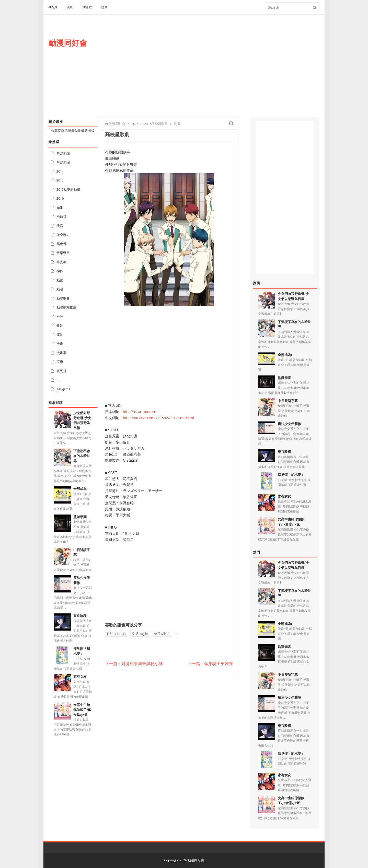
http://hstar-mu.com (140, 412)
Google (140, 633)
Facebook (116, 633)
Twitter (162, 633)
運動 (60, 335)
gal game (64, 389)
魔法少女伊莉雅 (289, 424)
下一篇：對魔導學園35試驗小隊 (134, 664)
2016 (60, 198)
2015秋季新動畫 (68, 189)
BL (58, 380)
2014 (60, 171)
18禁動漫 (63, 162)
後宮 (60, 226)
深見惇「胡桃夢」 (82, 651)
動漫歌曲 (63, 298)
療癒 (60, 362)
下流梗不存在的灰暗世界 (82, 456)
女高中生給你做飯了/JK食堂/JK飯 (82, 710)
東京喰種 (80, 616)
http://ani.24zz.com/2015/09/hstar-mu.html (158, 418)
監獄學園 (80, 517)
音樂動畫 (63, 253)
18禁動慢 (63, 153)
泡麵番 (61, 216)
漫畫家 (61, 353)
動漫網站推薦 (66, 307)
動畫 (104, 7)
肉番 (60, 208)
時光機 (61, 262)
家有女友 (80, 677)
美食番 (61, 244)
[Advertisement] (226, 71)
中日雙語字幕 (288, 401)
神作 (60, 271)
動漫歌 (87, 7)
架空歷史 (63, 235)
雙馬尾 (61, 371)
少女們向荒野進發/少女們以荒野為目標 (82, 420)
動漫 (60, 289)
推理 (60, 316)
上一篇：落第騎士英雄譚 (210, 664)
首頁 (53, 7)
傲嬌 (60, 325)
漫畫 (70, 7)
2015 (60, 180)
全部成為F (81, 489)
